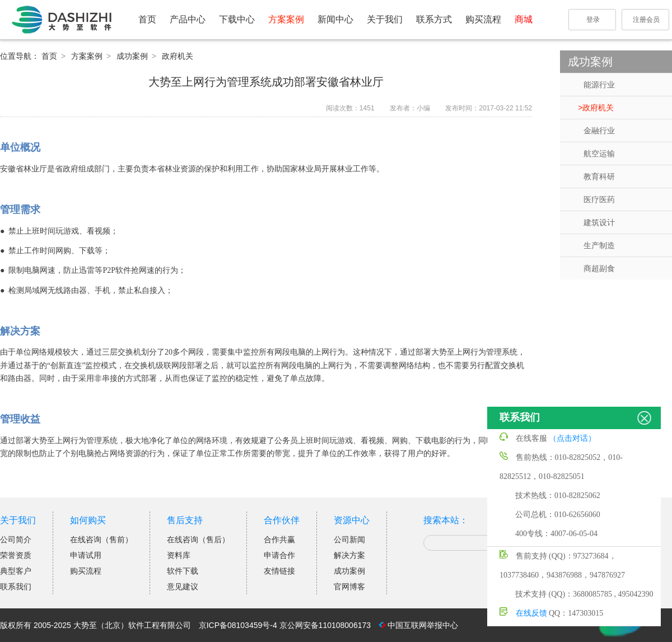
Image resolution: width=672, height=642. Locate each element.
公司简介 (16, 539)
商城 (524, 19)
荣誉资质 (16, 555)
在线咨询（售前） (101, 539)
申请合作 (279, 555)
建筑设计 (599, 222)
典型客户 (16, 571)
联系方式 (434, 19)
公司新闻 (349, 539)
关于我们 (385, 19)
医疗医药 (599, 199)
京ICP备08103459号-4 (238, 625)
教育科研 (599, 176)
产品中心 (188, 19)
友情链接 (279, 571)
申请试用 (86, 555)
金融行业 (599, 131)
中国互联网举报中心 (423, 625)
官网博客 (349, 587)
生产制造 (599, 245)
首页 (147, 19)
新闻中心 (335, 19)
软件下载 (183, 571)
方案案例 (286, 19)
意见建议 (183, 587)
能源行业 (599, 85)
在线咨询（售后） (198, 539)
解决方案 (349, 555)
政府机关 (598, 108)
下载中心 (237, 19)
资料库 (179, 555)
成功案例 (133, 56)
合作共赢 (279, 539)
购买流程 (483, 19)
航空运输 (599, 153)
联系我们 (16, 587)
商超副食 (599, 268)
